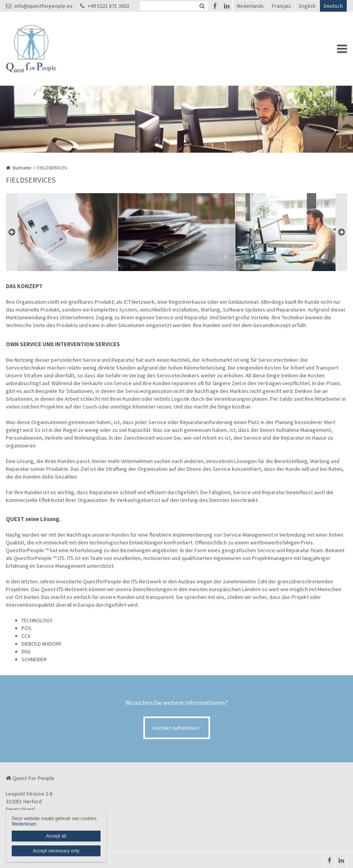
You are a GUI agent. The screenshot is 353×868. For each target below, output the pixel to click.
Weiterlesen (24, 824)
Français (282, 6)
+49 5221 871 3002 (105, 6)
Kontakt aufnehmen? (177, 728)
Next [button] (341, 232)
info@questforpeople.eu (39, 6)
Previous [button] (12, 232)
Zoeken (202, 6)
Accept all (56, 836)
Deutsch (333, 6)
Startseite (22, 168)
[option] (176, 232)
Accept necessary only (56, 851)
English (307, 6)
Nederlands (250, 6)
